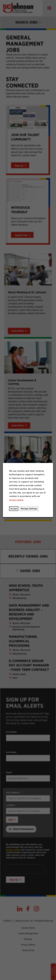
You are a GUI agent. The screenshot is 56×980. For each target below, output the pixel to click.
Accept (14, 509)
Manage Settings (29, 509)
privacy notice (16, 500)
